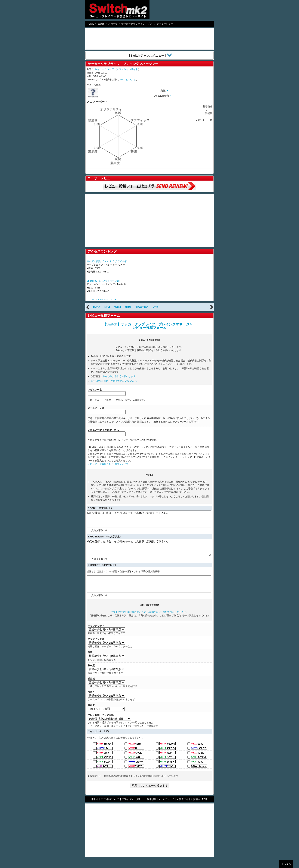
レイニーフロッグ (104, 69)
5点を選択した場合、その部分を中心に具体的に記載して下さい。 (149, 521)
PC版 (205, 809)
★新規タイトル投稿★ (188, 809)
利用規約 (152, 809)
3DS (128, 307)
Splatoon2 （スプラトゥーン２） (104, 281)
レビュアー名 (95, 390)
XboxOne (142, 307)
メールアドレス (96, 408)
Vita (155, 307)
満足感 (91, 688)
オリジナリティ (96, 635)
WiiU (118, 307)
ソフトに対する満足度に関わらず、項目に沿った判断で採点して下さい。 (150, 622)
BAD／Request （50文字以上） (105, 540)
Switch (101, 24)
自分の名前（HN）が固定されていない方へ (114, 381)
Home (96, 307)
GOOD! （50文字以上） (100, 508)
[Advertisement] (120, 39)
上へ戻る (286, 864)
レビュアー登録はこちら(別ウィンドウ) (108, 464)
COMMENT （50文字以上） (102, 571)
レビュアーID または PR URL (103, 430)
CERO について (127, 79)
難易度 (91, 715)
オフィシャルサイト (127, 69)
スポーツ (113, 24)
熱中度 (91, 675)
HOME (90, 24)
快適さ (91, 702)
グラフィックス (96, 649)
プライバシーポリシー (133, 809)
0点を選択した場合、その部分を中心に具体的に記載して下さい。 (149, 552)
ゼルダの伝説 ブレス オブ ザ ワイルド (107, 261)
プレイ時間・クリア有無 (101, 725)
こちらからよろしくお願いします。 (119, 376)
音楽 (90, 662)
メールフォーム (167, 809)
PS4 (107, 307)
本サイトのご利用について (105, 809)
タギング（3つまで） (99, 741)
